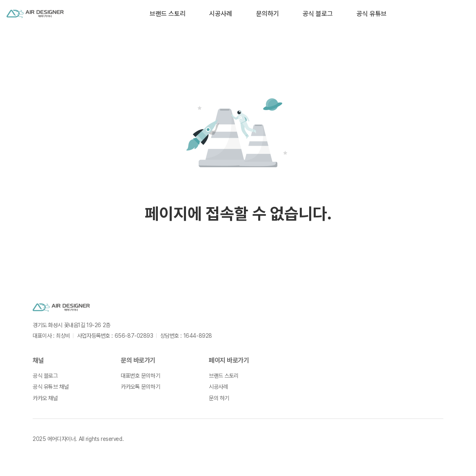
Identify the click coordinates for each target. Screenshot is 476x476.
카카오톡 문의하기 (140, 387)
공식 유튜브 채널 (51, 387)
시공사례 (221, 14)
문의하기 (268, 14)
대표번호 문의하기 (140, 376)
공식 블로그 (318, 14)
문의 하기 (219, 398)
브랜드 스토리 (168, 14)
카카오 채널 (45, 398)
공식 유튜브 (372, 14)
